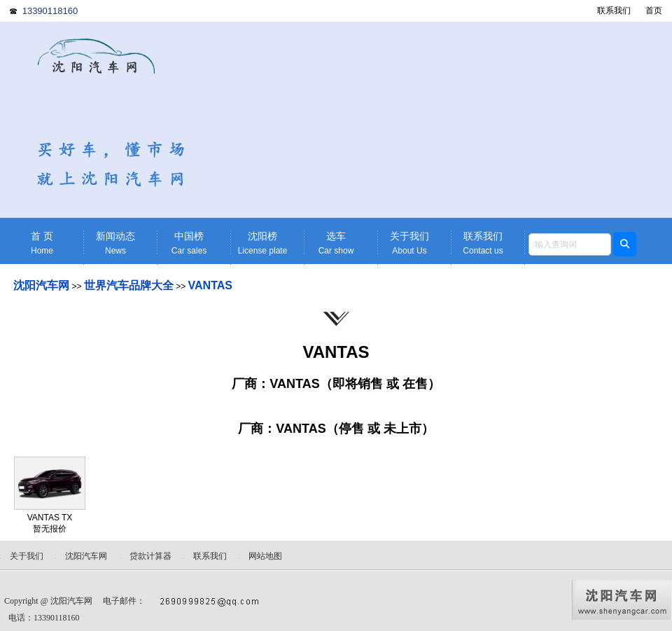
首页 (654, 11)
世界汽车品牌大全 (129, 285)
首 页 (42, 243)
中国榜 (189, 243)
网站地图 (265, 556)
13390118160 (50, 11)
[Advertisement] (444, 120)
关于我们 (409, 243)
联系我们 (614, 11)
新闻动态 (115, 243)
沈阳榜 (262, 243)
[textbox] (570, 244)
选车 (336, 243)
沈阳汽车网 (41, 285)
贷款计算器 (150, 556)
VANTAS (210, 285)
